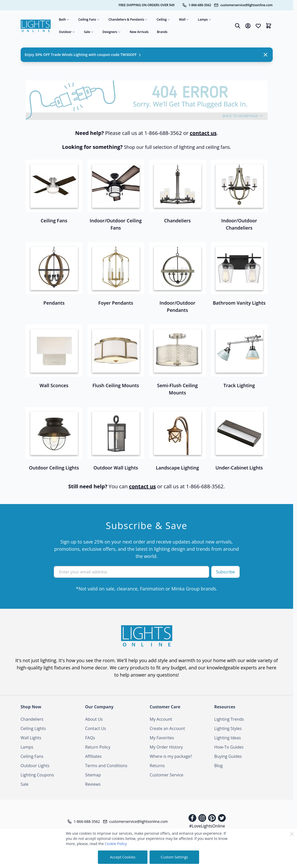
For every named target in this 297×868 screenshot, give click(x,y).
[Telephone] (197, 5)
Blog (219, 766)
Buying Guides (228, 756)
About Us (94, 719)
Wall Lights (31, 738)
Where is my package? (171, 756)
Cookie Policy (116, 844)
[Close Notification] (265, 55)
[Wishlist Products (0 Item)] (258, 26)
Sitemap (93, 775)
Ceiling (164, 19)
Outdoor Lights (35, 766)
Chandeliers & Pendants (128, 19)
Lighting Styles (228, 728)
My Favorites (162, 738)
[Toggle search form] (238, 26)
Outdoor (67, 32)
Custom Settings (174, 857)
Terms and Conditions (106, 766)
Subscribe (225, 572)
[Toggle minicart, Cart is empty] (269, 26)
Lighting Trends (229, 719)
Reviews (93, 784)
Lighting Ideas (228, 738)
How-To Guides (229, 747)
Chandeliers (32, 719)
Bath (64, 19)
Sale (89, 32)
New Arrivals (139, 32)
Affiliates (93, 756)
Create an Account (167, 728)
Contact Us (96, 728)
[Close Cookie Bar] (292, 834)
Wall (184, 19)
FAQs (90, 738)
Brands (162, 32)
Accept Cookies (123, 857)
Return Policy (98, 747)
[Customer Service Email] (243, 5)
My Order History (166, 747)
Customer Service (167, 775)
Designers (112, 32)
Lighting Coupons (37, 775)
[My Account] (248, 26)
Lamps (205, 19)
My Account (161, 719)
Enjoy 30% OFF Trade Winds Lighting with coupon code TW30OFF (83, 55)
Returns (157, 766)
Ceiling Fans (89, 19)
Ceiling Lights (33, 728)
